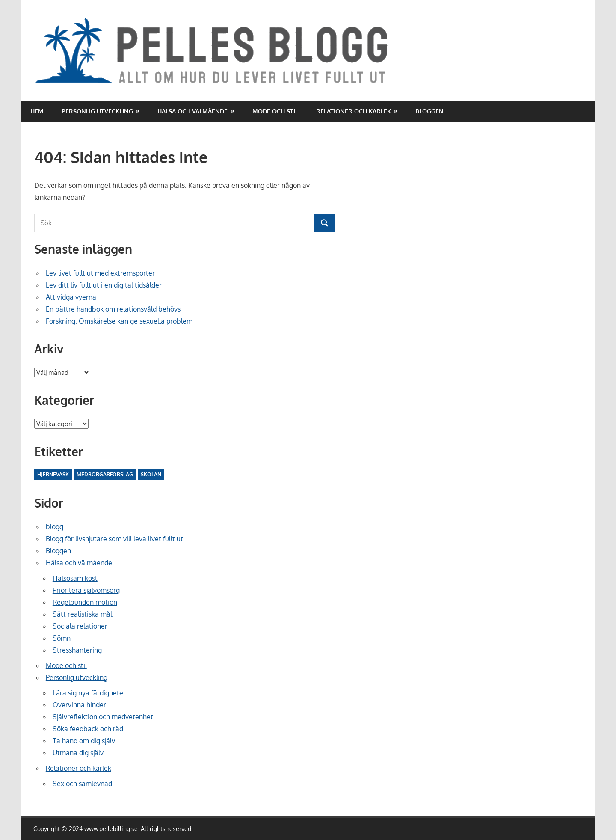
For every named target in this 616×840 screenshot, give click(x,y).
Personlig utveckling (97, 111)
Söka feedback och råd (88, 729)
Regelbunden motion (85, 602)
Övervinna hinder (79, 705)
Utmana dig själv (78, 753)
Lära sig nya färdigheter (89, 693)
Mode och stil (275, 111)
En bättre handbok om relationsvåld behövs (113, 309)
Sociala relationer (80, 626)
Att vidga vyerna (71, 297)
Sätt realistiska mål (82, 614)
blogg (55, 527)
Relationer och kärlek (354, 111)
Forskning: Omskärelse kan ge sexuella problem (119, 321)
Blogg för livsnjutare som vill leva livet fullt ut (114, 539)
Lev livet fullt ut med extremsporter (100, 273)
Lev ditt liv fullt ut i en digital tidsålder (104, 285)
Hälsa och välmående (192, 111)
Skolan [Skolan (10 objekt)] (151, 474)
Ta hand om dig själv (84, 741)
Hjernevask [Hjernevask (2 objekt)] (53, 474)
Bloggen (429, 111)
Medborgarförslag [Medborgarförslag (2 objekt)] (105, 474)
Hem (37, 111)
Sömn (62, 638)
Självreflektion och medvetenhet (103, 717)
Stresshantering (77, 650)
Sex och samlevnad (82, 784)
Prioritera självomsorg (86, 590)
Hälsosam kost (75, 578)
